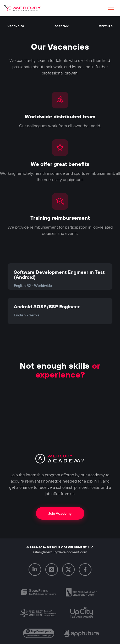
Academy (62, 26)
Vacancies (16, 26)
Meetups (106, 26)
